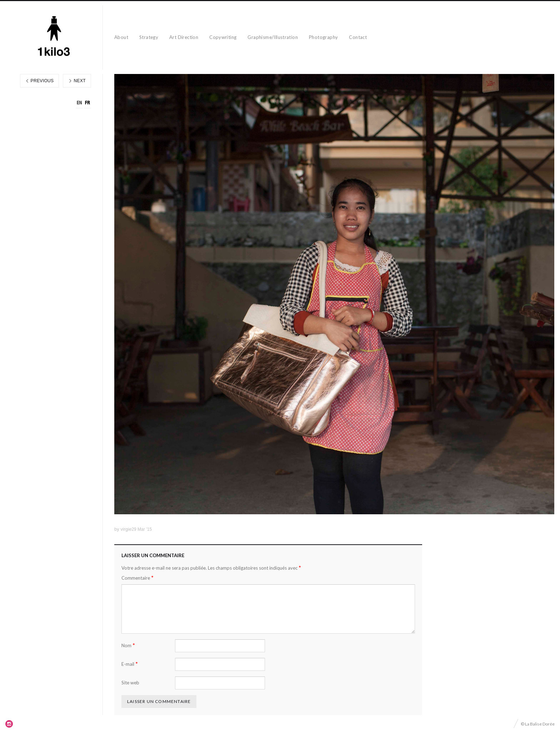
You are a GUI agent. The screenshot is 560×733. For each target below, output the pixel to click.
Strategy (149, 37)
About (121, 37)
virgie (126, 529)
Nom (128, 645)
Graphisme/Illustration (273, 37)
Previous (40, 81)
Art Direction (184, 37)
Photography (323, 37)
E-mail (130, 664)
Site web (130, 683)
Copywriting (223, 37)
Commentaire (137, 578)
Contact (358, 37)
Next (77, 81)
